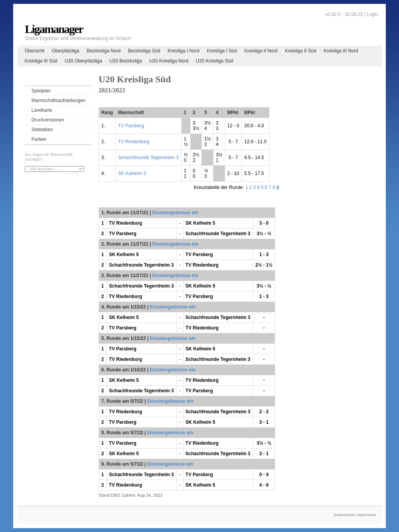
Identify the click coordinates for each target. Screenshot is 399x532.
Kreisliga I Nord (184, 51)
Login (372, 14)
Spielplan (41, 91)
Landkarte (42, 110)
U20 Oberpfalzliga (83, 61)
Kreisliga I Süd (222, 51)
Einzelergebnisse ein (175, 213)
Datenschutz (344, 515)
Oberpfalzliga (65, 51)
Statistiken (42, 130)
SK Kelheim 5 (132, 173)
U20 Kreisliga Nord (169, 61)
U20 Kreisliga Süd (215, 61)
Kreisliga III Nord (341, 51)
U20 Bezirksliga (126, 61)
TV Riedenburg (134, 142)
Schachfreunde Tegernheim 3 (148, 158)
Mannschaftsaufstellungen (58, 101)
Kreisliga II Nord (261, 51)
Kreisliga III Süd (41, 61)
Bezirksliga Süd (144, 51)
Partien (39, 139)
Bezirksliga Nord (103, 51)
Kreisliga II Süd (301, 51)
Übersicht (35, 51)
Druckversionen (48, 120)
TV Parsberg (131, 126)
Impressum (367, 515)
